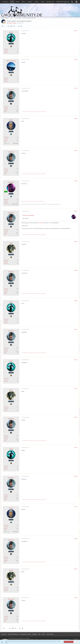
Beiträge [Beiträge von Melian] (6, 140)
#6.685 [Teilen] (76, 150)
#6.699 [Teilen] (76, 569)
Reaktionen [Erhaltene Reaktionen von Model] (6, 49)
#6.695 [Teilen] (76, 448)
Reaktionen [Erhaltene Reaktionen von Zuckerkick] (6, 199)
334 (8, 26)
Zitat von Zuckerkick (28, 215)
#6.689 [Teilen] (76, 270)
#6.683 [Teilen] (76, 88)
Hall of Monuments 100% (39, 112)
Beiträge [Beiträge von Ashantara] (6, 110)
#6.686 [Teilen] (76, 181)
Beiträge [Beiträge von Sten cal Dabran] (6, 81)
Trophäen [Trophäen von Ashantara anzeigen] (6, 108)
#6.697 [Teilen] (76, 507)
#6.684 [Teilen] (76, 119)
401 (19, 26)
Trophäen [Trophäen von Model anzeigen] (6, 51)
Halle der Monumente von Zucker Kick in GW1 (32, 201)
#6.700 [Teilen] (76, 598)
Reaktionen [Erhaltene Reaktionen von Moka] (6, 260)
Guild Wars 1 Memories (27, 112)
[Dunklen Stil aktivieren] (72, 2)
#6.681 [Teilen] (76, 31)
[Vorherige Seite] (2, 26)
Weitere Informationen (69, 642)
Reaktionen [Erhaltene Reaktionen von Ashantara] (6, 107)
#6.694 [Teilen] (76, 417)
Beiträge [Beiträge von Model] (6, 52)
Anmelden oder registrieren (63, 2)
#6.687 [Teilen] (76, 211)
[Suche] (77, 2)
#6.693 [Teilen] (76, 388)
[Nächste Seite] (21, 26)
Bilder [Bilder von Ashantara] (5, 111)
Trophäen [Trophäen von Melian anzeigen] (6, 139)
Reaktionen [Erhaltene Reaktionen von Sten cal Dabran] (6, 78)
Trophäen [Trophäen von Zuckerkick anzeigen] (6, 201)
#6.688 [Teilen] (76, 241)
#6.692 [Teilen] (76, 360)
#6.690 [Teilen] (76, 301)
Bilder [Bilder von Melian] (5, 142)
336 (14, 26)
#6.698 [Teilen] (76, 539)
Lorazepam (40, 223)
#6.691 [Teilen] (76, 329)
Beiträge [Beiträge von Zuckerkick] (6, 203)
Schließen (76, 642)
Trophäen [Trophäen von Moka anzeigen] (6, 262)
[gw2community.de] (40, 11)
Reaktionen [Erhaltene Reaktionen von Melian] (6, 137)
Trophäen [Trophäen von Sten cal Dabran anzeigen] (6, 80)
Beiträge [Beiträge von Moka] (6, 263)
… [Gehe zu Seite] (6, 26)
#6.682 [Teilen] (76, 59)
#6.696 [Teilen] (76, 476)
